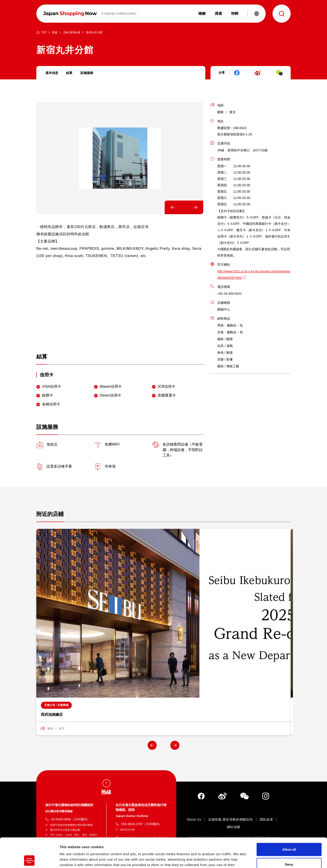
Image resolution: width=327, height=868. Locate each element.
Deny (289, 835)
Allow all (289, 820)
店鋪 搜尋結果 (72, 33)
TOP (44, 33)
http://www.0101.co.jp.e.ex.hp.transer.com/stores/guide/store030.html (254, 275)
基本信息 (52, 73)
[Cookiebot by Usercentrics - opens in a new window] (29, 859)
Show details (238, 859)
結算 (69, 73)
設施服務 (87, 73)
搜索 (55, 33)
